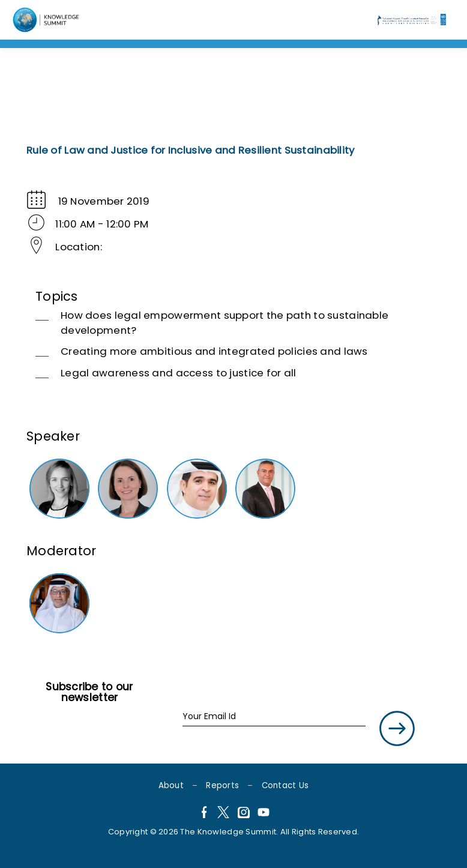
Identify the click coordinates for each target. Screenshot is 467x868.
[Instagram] (244, 814)
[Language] (47, 20)
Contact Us (285, 785)
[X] (223, 814)
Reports (222, 785)
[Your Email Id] (274, 717)
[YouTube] (264, 814)
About (171, 785)
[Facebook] (203, 814)
